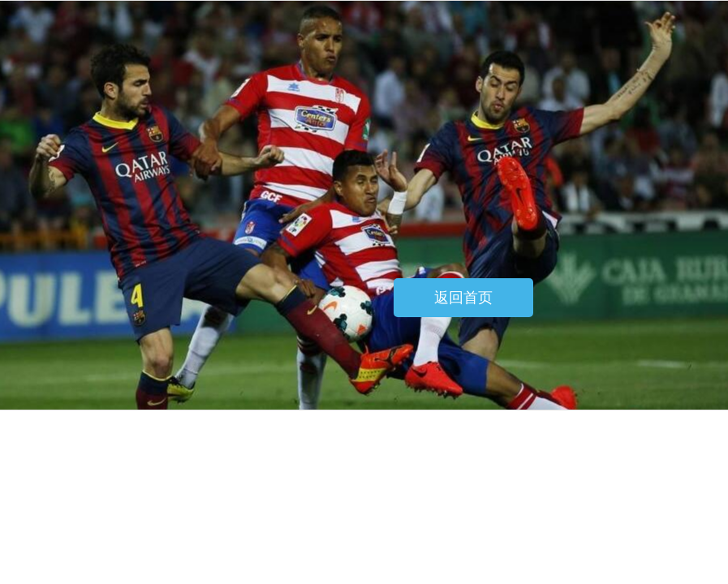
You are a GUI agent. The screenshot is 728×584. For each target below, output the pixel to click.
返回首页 (463, 298)
